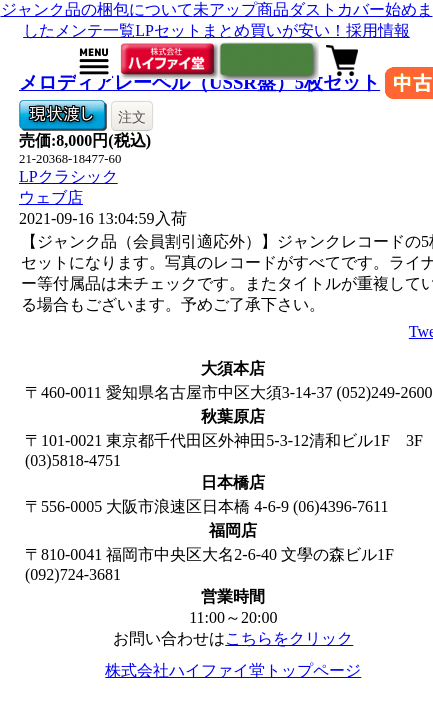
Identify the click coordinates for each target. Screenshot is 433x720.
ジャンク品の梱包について (97, 9)
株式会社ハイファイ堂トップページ (233, 670)
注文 (132, 117)
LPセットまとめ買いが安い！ (240, 30)
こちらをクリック (289, 638)
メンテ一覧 (95, 30)
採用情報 (378, 30)
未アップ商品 (241, 9)
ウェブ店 (51, 197)
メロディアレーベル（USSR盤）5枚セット (199, 82)
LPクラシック (68, 176)
